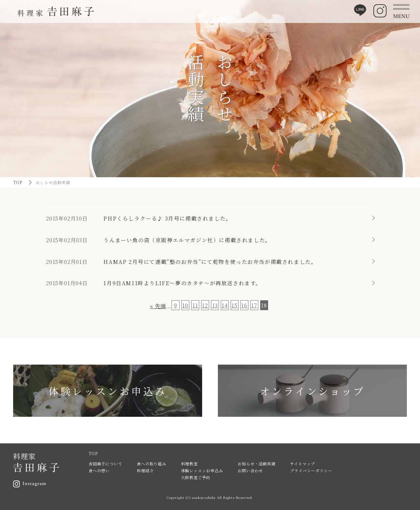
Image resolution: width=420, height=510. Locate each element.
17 (254, 305)
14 (225, 305)
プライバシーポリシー (311, 470)
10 (185, 305)
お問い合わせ (250, 470)
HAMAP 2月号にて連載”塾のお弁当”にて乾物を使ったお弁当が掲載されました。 (210, 262)
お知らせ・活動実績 (256, 464)
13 (215, 305)
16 (244, 305)
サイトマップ (303, 464)
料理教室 (189, 464)
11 (195, 305)
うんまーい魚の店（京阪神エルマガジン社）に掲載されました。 (187, 240)
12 (205, 305)
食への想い (99, 470)
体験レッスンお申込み (202, 470)
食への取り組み (152, 464)
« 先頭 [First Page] (158, 306)
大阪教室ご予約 (196, 477)
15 (234, 305)
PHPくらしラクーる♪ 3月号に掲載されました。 (167, 218)
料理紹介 (145, 470)
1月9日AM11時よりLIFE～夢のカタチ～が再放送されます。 (182, 283)
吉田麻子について (105, 464)
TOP (18, 182)
